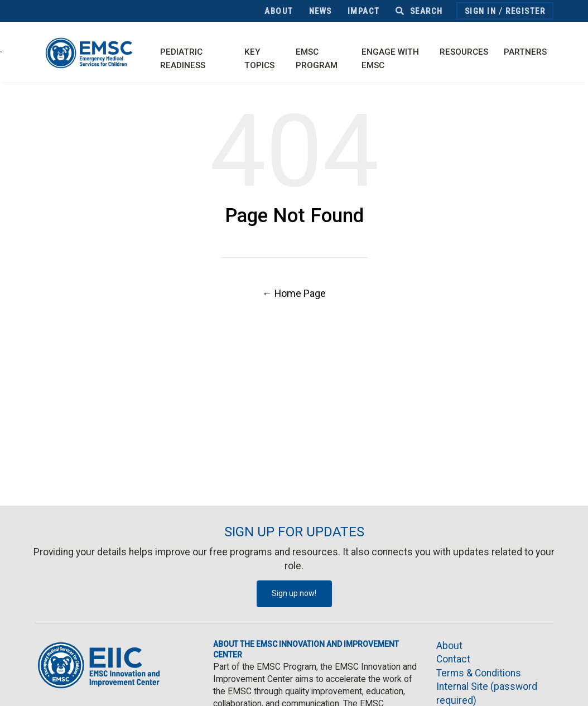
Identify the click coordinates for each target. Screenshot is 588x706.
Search (419, 11)
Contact (453, 659)
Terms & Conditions (479, 673)
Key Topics (259, 59)
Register (525, 11)
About (279, 11)
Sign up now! (294, 593)
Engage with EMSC (390, 59)
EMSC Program (317, 59)
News (320, 11)
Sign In (481, 11)
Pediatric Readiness (183, 59)
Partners (525, 52)
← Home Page (294, 293)
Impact (364, 11)
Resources (464, 52)
